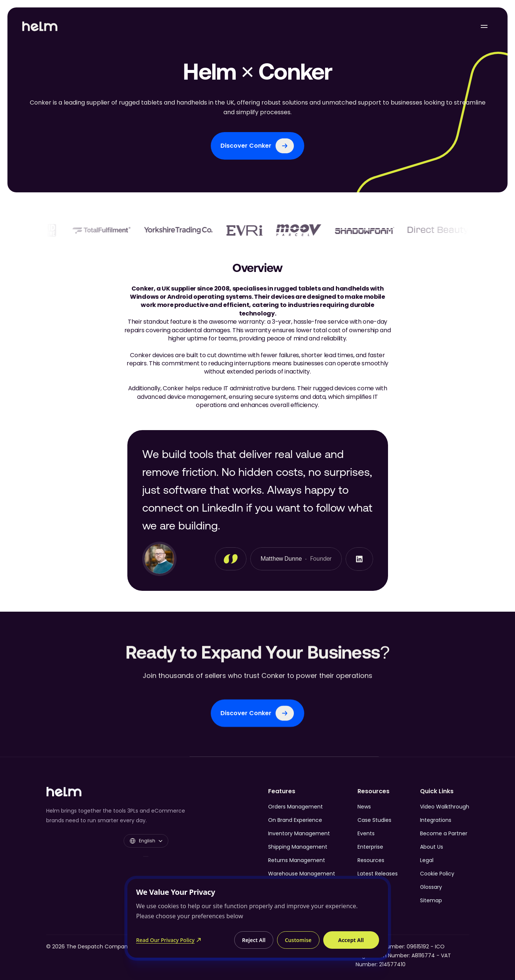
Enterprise (370, 847)
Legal (427, 860)
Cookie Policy (437, 874)
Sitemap (431, 900)
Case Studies (374, 820)
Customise (298, 940)
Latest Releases (378, 874)
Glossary (431, 887)
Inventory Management (299, 833)
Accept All (351, 940)
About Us (432, 847)
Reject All (254, 940)
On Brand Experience (295, 820)
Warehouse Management (302, 874)
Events (366, 833)
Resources (371, 860)
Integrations (436, 820)
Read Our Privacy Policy (169, 940)
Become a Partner (444, 833)
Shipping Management (298, 847)
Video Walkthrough (445, 807)
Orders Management (295, 807)
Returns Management (297, 860)
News (364, 807)
